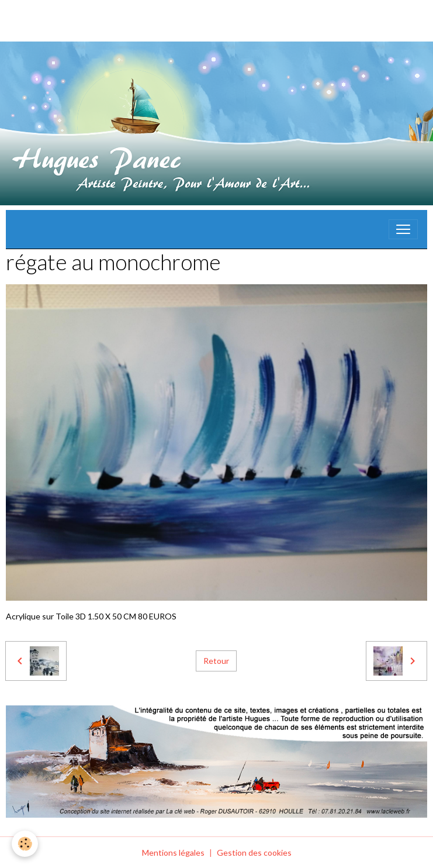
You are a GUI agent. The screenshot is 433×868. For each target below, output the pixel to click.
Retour (216, 661)
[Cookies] (25, 844)
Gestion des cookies (254, 852)
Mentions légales (173, 852)
